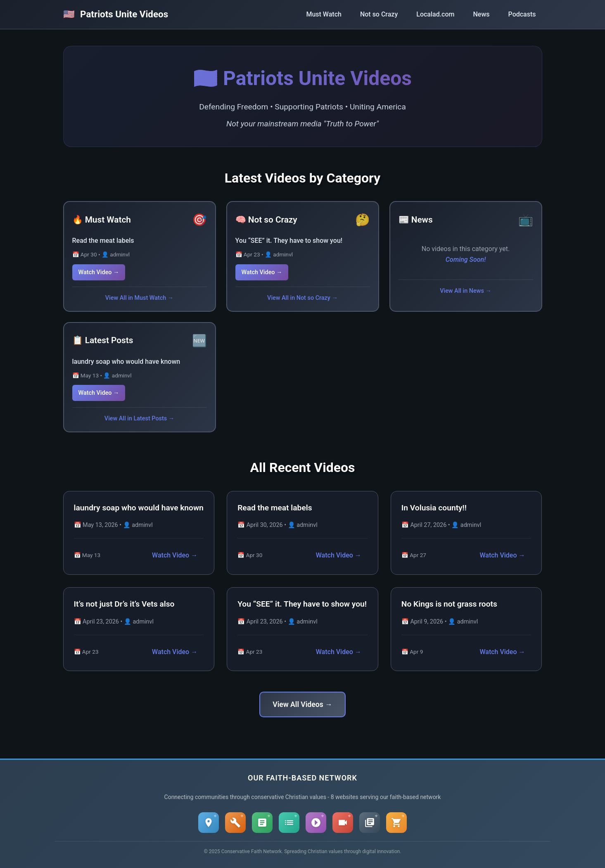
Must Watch (324, 14)
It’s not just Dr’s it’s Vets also (124, 604)
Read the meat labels (103, 241)
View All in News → (466, 291)
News (481, 14)
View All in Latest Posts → (139, 419)
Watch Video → (99, 272)
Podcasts (522, 14)
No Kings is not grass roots (449, 604)
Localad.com (435, 14)
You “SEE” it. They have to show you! (289, 241)
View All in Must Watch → (139, 298)
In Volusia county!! (434, 508)
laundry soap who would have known (126, 362)
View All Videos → (302, 704)
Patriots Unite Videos (116, 14)
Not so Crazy (379, 14)
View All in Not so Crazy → (302, 298)
